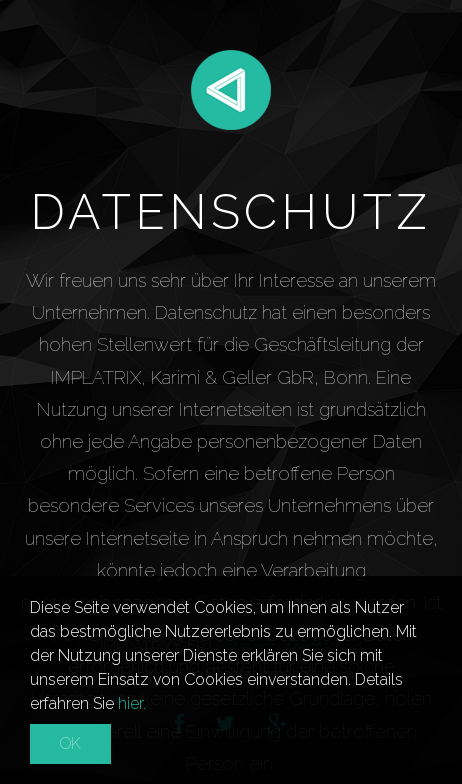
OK (70, 743)
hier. (132, 703)
